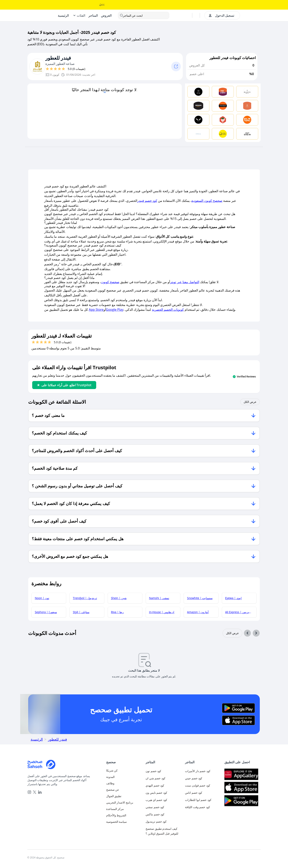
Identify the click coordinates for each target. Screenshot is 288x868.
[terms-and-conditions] (124, 815)
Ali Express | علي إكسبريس (241, 612)
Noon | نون (42, 598)
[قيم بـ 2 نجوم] (51, 69)
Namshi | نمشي (159, 598)
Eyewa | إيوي (233, 598)
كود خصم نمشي (155, 807)
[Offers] (106, 15)
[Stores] (93, 15)
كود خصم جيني (194, 778)
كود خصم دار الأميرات (198, 771)
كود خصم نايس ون (156, 793)
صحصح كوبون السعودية (207, 201)
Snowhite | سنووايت (200, 598)
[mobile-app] (124, 796)
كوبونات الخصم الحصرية (168, 310)
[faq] (124, 809)
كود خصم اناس (194, 793)
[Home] (63, 15)
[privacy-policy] (124, 822)
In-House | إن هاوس (162, 612)
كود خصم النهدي (155, 785)
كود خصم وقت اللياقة (197, 807)
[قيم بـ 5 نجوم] (63, 69)
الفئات (81, 15)
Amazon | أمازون (198, 612)
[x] (35, 792)
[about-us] (124, 790)
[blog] (124, 777)
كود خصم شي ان (155, 778)
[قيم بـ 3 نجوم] (55, 69)
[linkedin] (40, 792)
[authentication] (221, 15)
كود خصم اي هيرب (156, 800)
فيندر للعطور (58, 58)
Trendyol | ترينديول (85, 598)
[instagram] (29, 792)
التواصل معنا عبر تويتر (184, 282)
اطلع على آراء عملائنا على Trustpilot (64, 385)
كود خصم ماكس (155, 814)
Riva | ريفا (117, 612)
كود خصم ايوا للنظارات (198, 800)
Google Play (115, 310)
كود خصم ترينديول (156, 821)
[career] (124, 783)
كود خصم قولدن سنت (198, 785)
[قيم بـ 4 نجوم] (59, 69)
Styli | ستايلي (81, 612)
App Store (96, 310)
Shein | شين (119, 598)
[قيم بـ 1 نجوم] (47, 69)
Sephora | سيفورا (46, 612)
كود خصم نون (153, 771)
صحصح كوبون (110, 282)
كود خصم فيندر (147, 201)
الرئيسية (37, 739)
